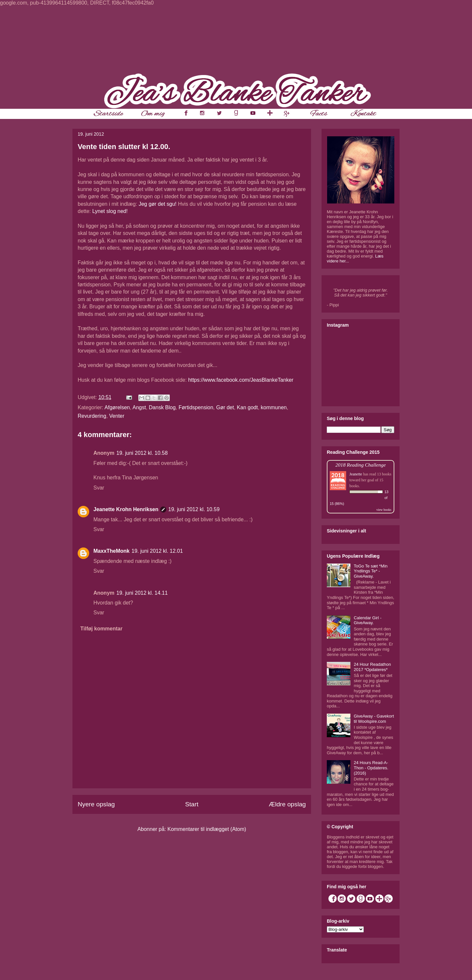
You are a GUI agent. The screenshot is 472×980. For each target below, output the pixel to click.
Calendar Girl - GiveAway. (368, 620)
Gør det (225, 407)
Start (192, 804)
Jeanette (356, 474)
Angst (139, 407)
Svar (99, 488)
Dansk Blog (162, 407)
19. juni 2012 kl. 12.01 (157, 551)
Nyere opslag (96, 804)
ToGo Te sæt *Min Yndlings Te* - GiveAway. (371, 571)
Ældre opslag (287, 804)
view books (384, 510)
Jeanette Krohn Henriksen (126, 509)
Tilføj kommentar (101, 629)
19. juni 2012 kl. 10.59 (194, 509)
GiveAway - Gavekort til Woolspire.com (374, 719)
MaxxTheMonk (111, 551)
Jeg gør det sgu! (158, 204)
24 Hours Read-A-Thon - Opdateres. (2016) (371, 768)
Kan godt (247, 407)
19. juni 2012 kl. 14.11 (142, 593)
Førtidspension (196, 407)
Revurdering (92, 416)
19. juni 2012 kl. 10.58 (142, 453)
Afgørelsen (117, 407)
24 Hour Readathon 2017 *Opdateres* (372, 667)
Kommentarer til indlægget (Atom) (207, 829)
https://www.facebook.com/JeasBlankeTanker (241, 380)
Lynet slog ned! (110, 211)
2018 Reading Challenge (361, 465)
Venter (117, 416)
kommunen (274, 407)
